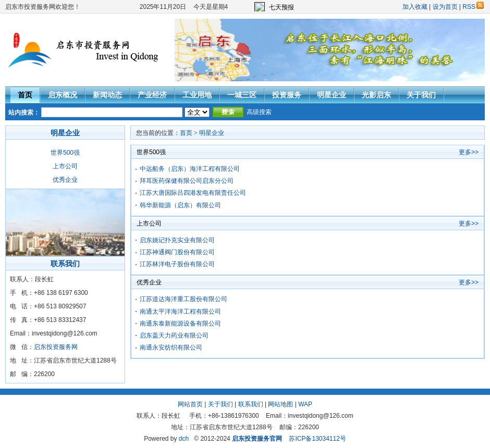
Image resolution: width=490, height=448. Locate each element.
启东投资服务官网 (257, 439)
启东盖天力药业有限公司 (174, 335)
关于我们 (421, 95)
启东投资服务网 (56, 347)
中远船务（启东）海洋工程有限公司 (190, 169)
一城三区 (242, 95)
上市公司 (65, 166)
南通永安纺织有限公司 (171, 347)
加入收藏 (415, 7)
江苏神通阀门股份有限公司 (177, 252)
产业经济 (152, 95)
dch (184, 439)
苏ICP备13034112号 (317, 439)
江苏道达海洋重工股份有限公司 (183, 299)
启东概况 (63, 95)
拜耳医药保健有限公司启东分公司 (187, 181)
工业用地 (197, 95)
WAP (305, 404)
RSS (473, 7)
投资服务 (287, 95)
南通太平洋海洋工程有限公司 (180, 312)
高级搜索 (259, 112)
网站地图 (280, 404)
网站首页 (190, 404)
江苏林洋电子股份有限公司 (177, 264)
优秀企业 (65, 180)
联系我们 (251, 404)
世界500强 (65, 153)
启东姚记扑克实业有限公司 (177, 240)
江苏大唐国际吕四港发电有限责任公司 (193, 193)
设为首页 (445, 7)
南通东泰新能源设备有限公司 (180, 323)
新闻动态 (107, 95)
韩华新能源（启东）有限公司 (180, 205)
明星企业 (332, 95)
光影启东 (376, 95)
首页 (25, 95)
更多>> (469, 152)
